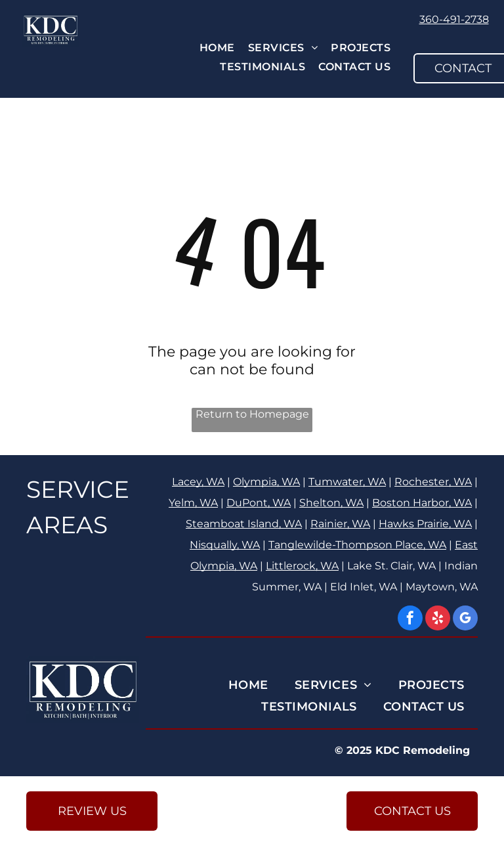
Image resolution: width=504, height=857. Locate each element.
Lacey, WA (198, 482)
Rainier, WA (340, 524)
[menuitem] (217, 48)
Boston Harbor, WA (422, 503)
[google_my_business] (465, 620)
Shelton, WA (331, 503)
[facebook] (410, 620)
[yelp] (438, 620)
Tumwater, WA (347, 482)
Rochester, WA (433, 482)
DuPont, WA (259, 503)
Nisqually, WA (225, 545)
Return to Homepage (252, 414)
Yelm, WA (193, 503)
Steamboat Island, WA (244, 524)
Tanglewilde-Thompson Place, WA (357, 545)
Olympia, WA (266, 482)
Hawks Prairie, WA (425, 524)
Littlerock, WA (302, 566)
